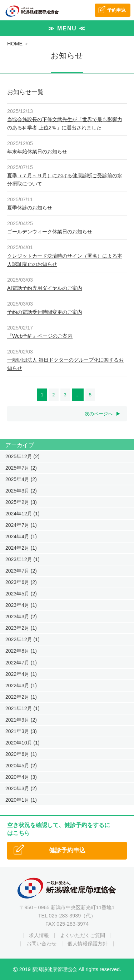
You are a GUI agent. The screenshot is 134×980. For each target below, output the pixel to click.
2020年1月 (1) (21, 800)
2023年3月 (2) (21, 617)
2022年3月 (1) (21, 685)
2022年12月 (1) (23, 639)
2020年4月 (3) (21, 777)
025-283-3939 (65, 916)
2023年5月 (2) (21, 594)
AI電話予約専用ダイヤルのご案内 (45, 288)
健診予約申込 (67, 850)
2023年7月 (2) (21, 571)
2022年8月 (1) (21, 651)
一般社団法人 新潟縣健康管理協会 (32, 11)
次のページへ (99, 414)
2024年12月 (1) (23, 514)
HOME (15, 44)
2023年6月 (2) (21, 582)
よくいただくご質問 (83, 935)
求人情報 (39, 935)
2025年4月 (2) (21, 479)
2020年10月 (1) (23, 743)
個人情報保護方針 (88, 944)
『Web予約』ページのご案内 (40, 336)
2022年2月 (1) (21, 697)
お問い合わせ (41, 944)
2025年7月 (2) (21, 468)
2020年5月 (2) (21, 766)
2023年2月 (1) (21, 628)
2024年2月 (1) (21, 548)
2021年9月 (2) (21, 720)
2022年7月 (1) (21, 663)
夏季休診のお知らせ (30, 208)
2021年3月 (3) (21, 731)
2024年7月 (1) (21, 525)
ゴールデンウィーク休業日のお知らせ (50, 232)
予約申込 (116, 10)
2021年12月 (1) (23, 708)
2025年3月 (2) (21, 491)
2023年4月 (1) (21, 605)
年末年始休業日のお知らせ (37, 152)
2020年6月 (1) (21, 754)
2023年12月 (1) (23, 559)
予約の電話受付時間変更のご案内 (45, 312)
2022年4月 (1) (21, 674)
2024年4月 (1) (21, 536)
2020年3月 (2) (21, 788)
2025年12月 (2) (23, 456)
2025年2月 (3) (21, 502)
